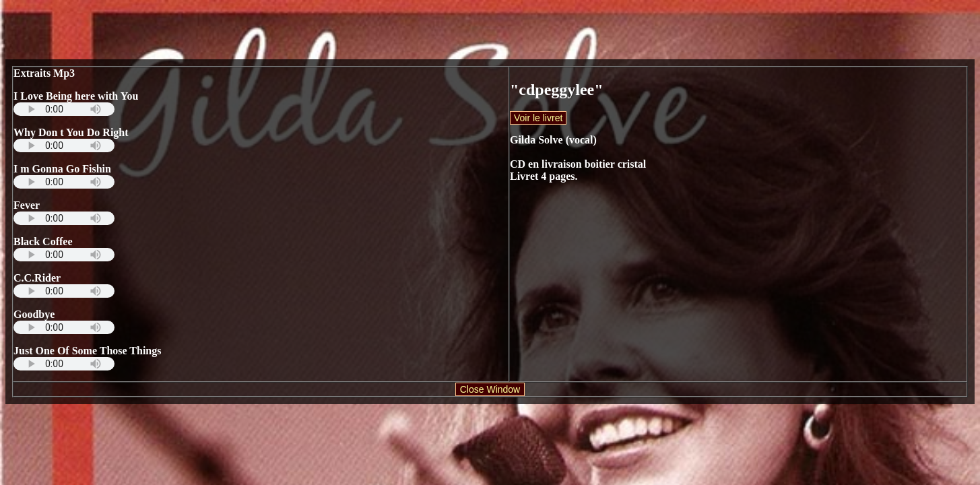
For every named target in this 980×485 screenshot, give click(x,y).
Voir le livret (538, 118)
